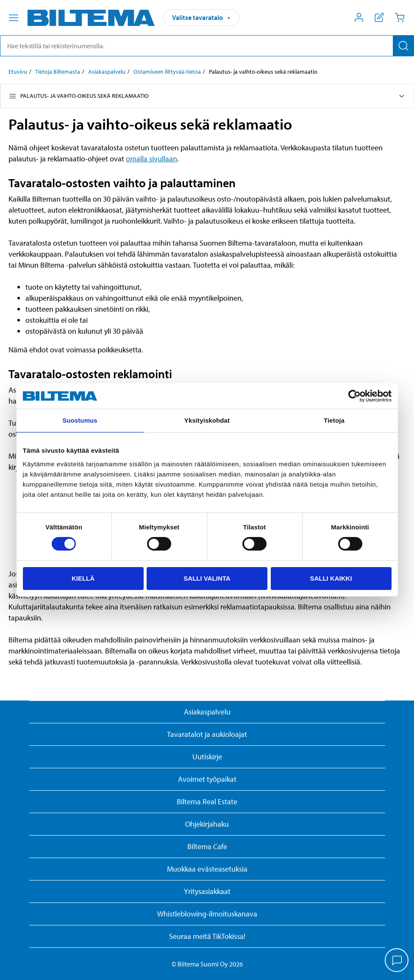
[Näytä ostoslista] (379, 17)
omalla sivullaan (151, 159)
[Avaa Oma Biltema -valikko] (359, 17)
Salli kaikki (331, 578)
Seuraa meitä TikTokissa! (207, 936)
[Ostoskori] (400, 17)
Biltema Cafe (207, 846)
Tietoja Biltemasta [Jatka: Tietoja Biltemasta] (58, 72)
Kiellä (83, 578)
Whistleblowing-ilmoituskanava (207, 914)
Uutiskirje (207, 757)
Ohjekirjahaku (207, 824)
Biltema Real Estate (207, 801)
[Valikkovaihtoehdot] (14, 18)
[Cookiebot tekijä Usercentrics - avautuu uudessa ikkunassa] (354, 396)
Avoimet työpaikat (207, 779)
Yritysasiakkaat (207, 891)
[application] (397, 961)
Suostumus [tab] (80, 420)
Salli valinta (207, 578)
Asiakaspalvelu (207, 712)
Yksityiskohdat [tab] (207, 420)
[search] (207, 46)
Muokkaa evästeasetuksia (207, 869)
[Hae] (403, 46)
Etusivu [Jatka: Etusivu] (18, 72)
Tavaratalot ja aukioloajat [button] (207, 734)
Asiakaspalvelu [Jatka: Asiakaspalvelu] (107, 72)
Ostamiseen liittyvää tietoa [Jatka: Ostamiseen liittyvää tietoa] (167, 72)
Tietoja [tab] (334, 420)
